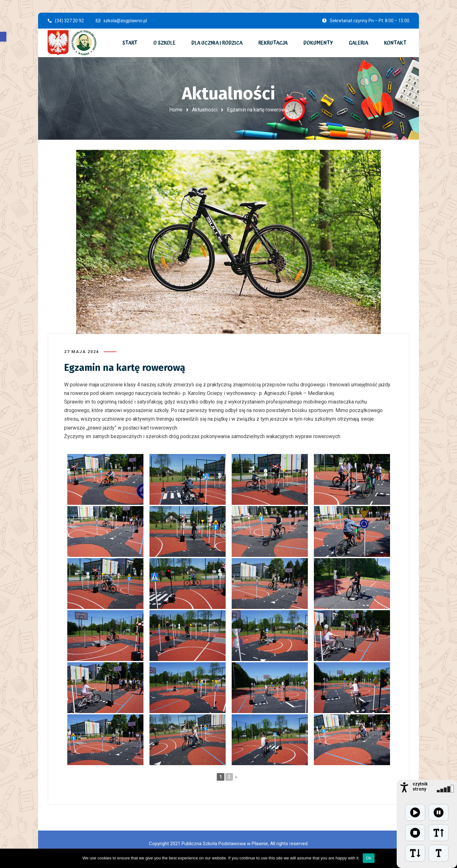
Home (176, 110)
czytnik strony (420, 786)
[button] (3, 37)
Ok (369, 858)
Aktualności (205, 110)
